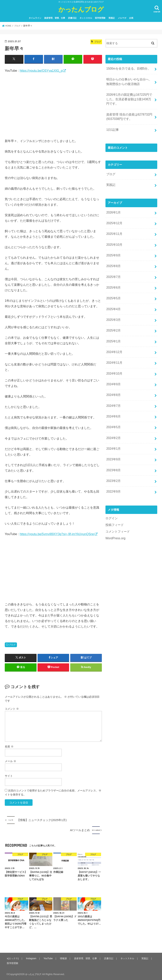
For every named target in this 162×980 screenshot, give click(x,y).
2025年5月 (113, 287)
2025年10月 (114, 237)
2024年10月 (114, 358)
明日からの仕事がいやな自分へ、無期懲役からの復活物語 (129, 80)
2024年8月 (113, 378)
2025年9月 (113, 247)
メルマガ (122, 18)
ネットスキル (86, 18)
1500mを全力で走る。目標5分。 (127, 68)
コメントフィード (117, 507)
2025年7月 (113, 267)
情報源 (63, 958)
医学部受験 (100, 18)
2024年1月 (113, 428)
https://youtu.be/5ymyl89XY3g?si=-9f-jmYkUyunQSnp (57, 534)
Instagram (31, 958)
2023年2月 (113, 458)
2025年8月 (113, 257)
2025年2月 (113, 317)
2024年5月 (113, 408)
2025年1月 (113, 327)
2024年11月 (114, 348)
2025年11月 (114, 226)
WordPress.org (115, 514)
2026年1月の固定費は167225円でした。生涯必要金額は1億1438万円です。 (129, 97)
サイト (9, 776)
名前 (9, 746)
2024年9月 (113, 368)
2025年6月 (113, 277)
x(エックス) (13, 958)
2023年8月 (113, 448)
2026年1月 (113, 206)
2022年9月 (113, 469)
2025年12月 (114, 216)
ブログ (12, 645)
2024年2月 (113, 418)
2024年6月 (113, 398)
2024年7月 (113, 388)
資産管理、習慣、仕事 (55, 18)
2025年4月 (113, 297)
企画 (131, 18)
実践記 (112, 18)
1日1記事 (112, 126)
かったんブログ (81, 9)
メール (10, 761)
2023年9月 (113, 438)
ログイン (111, 495)
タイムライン (35, 18)
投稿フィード (114, 501)
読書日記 (72, 18)
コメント (12, 709)
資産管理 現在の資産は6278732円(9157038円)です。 (128, 113)
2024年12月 (114, 337)
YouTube (48, 958)
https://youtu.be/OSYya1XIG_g (41, 70)
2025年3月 (113, 307)
